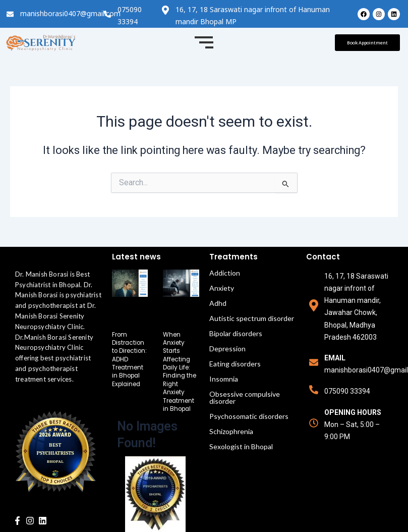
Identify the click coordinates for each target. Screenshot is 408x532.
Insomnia (224, 379)
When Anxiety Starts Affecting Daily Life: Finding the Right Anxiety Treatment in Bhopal (180, 370)
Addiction (225, 273)
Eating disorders (235, 364)
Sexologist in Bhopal (241, 446)
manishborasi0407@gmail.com (70, 13)
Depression (227, 349)
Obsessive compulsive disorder (245, 397)
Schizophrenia (231, 431)
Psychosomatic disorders (249, 416)
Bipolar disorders (236, 333)
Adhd (218, 303)
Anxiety (222, 288)
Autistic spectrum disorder (252, 318)
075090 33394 (347, 391)
